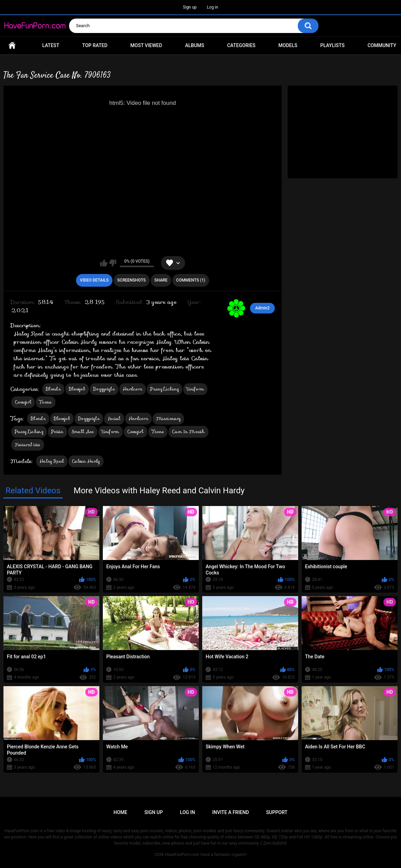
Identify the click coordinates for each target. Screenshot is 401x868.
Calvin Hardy (86, 461)
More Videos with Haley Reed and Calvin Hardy (159, 491)
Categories (241, 45)
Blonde (53, 389)
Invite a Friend (231, 812)
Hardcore (133, 389)
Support (277, 812)
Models (288, 45)
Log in (213, 7)
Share (161, 280)
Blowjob (77, 389)
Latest (51, 45)
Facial (114, 419)
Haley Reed (52, 461)
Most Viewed (146, 45)
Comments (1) (191, 280)
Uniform (195, 389)
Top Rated (95, 45)
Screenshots (132, 280)
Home (12, 46)
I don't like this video (113, 263)
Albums (195, 45)
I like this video (104, 263)
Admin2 (262, 308)
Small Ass (83, 432)
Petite (57, 432)
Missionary (168, 419)
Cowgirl (23, 402)
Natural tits (28, 445)
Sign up (190, 7)
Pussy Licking (165, 389)
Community (382, 45)
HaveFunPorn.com (182, 855)
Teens (46, 402)
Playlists (332, 45)
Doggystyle (104, 389)
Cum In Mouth (188, 432)
